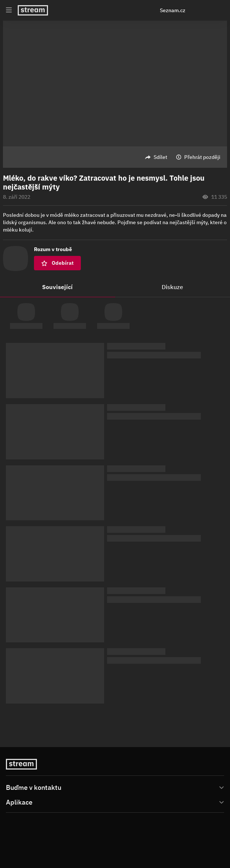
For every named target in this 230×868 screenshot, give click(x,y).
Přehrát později (202, 157)
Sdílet (160, 157)
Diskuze (172, 287)
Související (57, 287)
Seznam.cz (173, 10)
